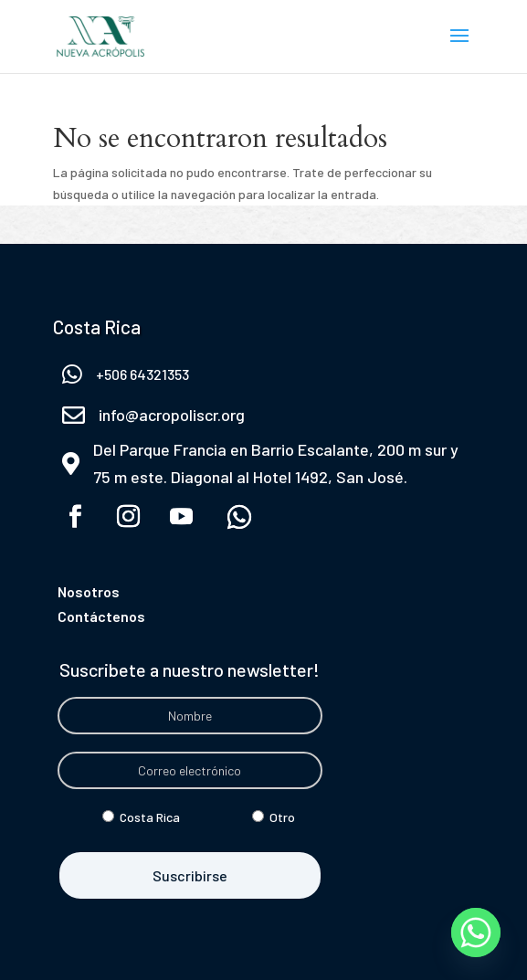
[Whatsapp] (476, 933)
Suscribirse (190, 875)
